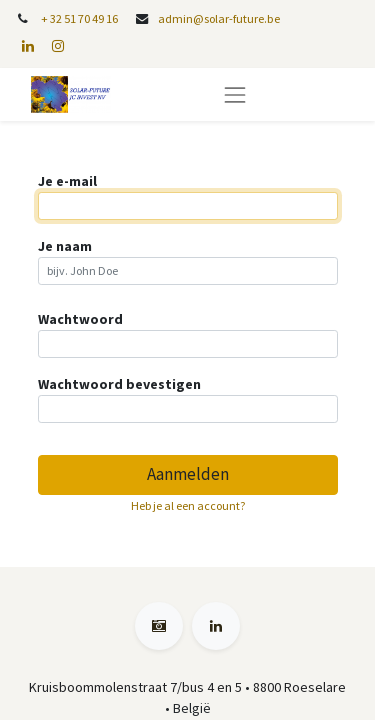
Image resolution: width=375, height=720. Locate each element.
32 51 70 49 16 (84, 18)
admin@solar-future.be (219, 18)
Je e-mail (67, 181)
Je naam (65, 246)
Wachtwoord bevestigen (119, 384)
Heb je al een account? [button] (188, 505)
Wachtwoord (80, 319)
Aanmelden (188, 474)
